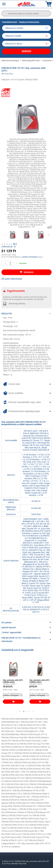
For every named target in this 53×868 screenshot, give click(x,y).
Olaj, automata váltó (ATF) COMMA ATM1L (39, 681)
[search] (26, 13)
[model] (26, 36)
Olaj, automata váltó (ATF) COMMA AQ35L (13, 681)
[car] (26, 44)
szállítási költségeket (30, 257)
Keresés (26, 51)
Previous (4, 235)
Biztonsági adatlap (17, 304)
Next (49, 235)
